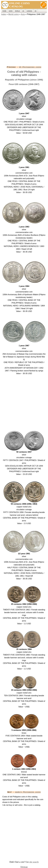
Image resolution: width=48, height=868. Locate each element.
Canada (29, 11)
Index (4, 14)
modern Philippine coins (28, 792)
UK (36, 11)
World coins (14, 14)
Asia (23, 14)
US (23, 11)
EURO (11, 11)
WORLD (17, 11)
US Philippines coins (30, 67)
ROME (4, 11)
